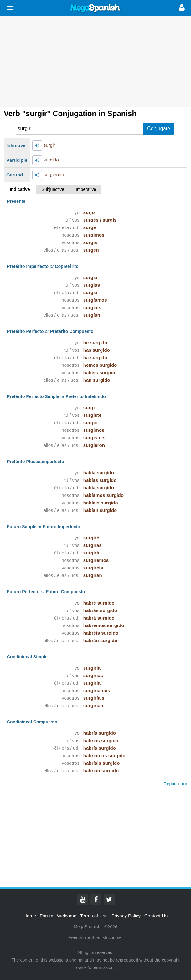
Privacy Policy (126, 916)
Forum (46, 916)
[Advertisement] (95, 61)
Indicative (20, 189)
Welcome (67, 916)
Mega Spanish (95, 8)
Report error (176, 784)
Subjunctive (53, 189)
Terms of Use (94, 916)
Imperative (86, 189)
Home (30, 916)
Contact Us (156, 916)
